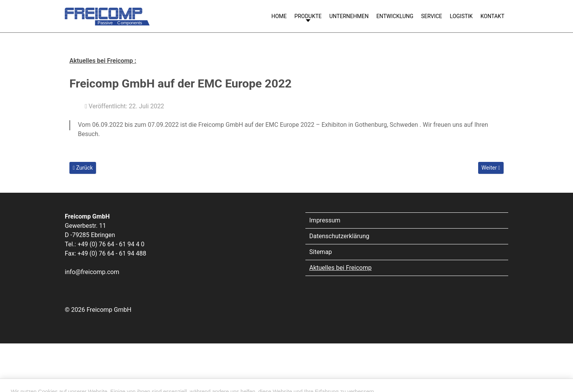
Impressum (325, 220)
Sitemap (321, 252)
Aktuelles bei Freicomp (340, 268)
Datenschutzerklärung (339, 236)
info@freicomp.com (92, 272)
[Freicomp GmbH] (107, 13)
